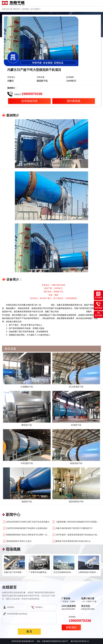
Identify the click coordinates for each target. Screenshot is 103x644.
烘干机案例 (35, 9)
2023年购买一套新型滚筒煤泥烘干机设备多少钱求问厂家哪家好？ (78, 535)
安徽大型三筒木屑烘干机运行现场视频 (21, 572)
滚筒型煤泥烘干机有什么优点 (19, 541)
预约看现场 (74, 101)
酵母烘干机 (27, 425)
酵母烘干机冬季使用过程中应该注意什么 (73, 541)
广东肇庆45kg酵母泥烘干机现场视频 (44, 572)
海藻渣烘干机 (76, 463)
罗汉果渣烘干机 (76, 387)
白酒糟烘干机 (27, 387)
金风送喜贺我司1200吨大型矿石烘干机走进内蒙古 (28, 522)
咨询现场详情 (29, 101)
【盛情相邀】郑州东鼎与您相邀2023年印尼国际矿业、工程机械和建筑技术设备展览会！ (78, 522)
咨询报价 (98, 295)
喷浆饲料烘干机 (76, 501)
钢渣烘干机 (27, 501)
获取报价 (71, 627)
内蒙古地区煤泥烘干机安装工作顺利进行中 (74, 528)
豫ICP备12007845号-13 (80, 641)
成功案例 (26, 9)
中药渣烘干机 (27, 463)
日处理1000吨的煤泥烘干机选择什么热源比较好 (27, 528)
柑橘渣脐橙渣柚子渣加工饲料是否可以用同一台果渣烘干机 (28, 535)
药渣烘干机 (76, 425)
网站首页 (17, 9)
